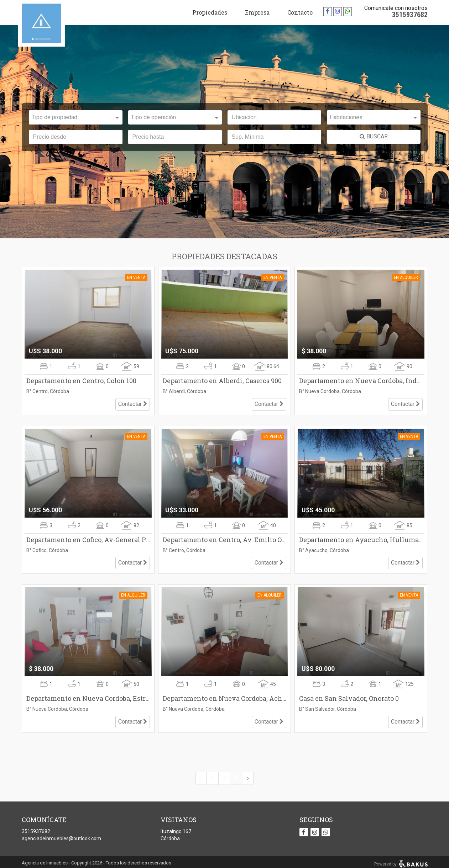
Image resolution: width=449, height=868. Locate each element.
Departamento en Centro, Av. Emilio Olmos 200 (224, 538)
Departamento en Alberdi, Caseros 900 (222, 381)
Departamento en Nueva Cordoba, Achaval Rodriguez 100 (224, 696)
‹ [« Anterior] (201, 774)
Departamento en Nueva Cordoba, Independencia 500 (361, 381)
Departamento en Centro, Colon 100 (81, 381)
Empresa (257, 12)
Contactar (133, 403)
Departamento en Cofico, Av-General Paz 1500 (88, 538)
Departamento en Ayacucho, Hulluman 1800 (361, 538)
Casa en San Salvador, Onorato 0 (349, 696)
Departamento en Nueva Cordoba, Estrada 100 (88, 696)
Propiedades (210, 12)
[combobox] (76, 117)
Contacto (300, 12)
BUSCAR (374, 136)
